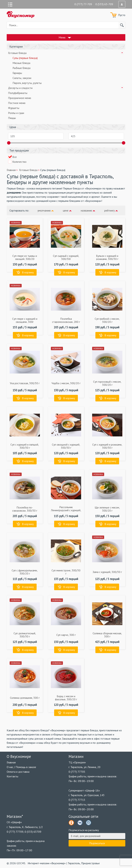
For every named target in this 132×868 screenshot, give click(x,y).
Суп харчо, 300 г (66, 635)
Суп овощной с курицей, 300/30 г (66, 446)
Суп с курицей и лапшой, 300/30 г (25, 446)
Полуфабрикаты (18, 93)
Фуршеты (14, 108)
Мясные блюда (21, 63)
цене (66, 210)
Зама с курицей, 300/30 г (107, 572)
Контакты (12, 776)
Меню (62, 37)
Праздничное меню (20, 98)
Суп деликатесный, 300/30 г (25, 635)
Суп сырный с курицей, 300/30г (66, 257)
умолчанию (44, 210)
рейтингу (109, 210)
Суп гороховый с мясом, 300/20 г (107, 383)
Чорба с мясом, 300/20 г (66, 383)
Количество (19, 162)
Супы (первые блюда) (25, 58)
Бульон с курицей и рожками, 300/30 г (107, 257)
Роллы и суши (16, 113)
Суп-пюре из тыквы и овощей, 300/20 (25, 257)
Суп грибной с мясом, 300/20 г (107, 320)
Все (15, 157)
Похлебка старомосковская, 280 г (66, 320)
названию (86, 210)
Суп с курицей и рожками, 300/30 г (107, 446)
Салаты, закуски (22, 78)
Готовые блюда (17, 53)
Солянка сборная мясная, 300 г (107, 635)
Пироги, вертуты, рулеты (27, 83)
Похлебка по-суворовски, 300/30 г (25, 509)
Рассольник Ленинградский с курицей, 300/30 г (66, 510)
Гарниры (17, 73)
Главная (11, 762)
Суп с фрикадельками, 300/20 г (25, 572)
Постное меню (17, 103)
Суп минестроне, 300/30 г (66, 572)
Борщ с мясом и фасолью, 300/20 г (66, 698)
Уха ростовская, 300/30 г (25, 383)
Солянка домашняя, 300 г (25, 698)
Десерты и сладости (20, 88)
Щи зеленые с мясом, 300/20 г (107, 509)
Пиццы (12, 118)
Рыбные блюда (21, 68)
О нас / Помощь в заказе (21, 767)
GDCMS (21, 863)
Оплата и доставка (18, 772)
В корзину (28, 272)
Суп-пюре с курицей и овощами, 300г (25, 320)
